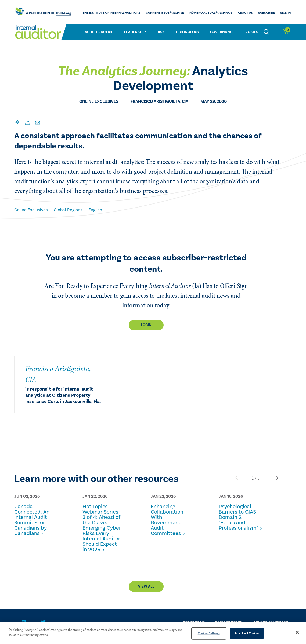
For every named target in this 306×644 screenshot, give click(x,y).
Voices (252, 32)
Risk (161, 32)
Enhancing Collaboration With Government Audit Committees (167, 520)
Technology (187, 32)
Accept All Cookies (247, 633)
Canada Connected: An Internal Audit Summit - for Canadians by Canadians (32, 520)
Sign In (285, 13)
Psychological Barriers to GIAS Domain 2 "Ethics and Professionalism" (238, 517)
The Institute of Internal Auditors (111, 13)
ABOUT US (245, 13)
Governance (222, 32)
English (95, 210)
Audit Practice (99, 32)
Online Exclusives (31, 210)
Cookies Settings (209, 633)
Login (146, 325)
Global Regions (68, 210)
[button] (253, 478)
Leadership (135, 32)
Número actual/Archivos (211, 13)
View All (146, 587)
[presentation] (241, 478)
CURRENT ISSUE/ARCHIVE (165, 13)
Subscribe (267, 13)
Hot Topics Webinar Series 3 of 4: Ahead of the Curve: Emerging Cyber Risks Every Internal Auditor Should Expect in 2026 (102, 528)
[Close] (297, 632)
